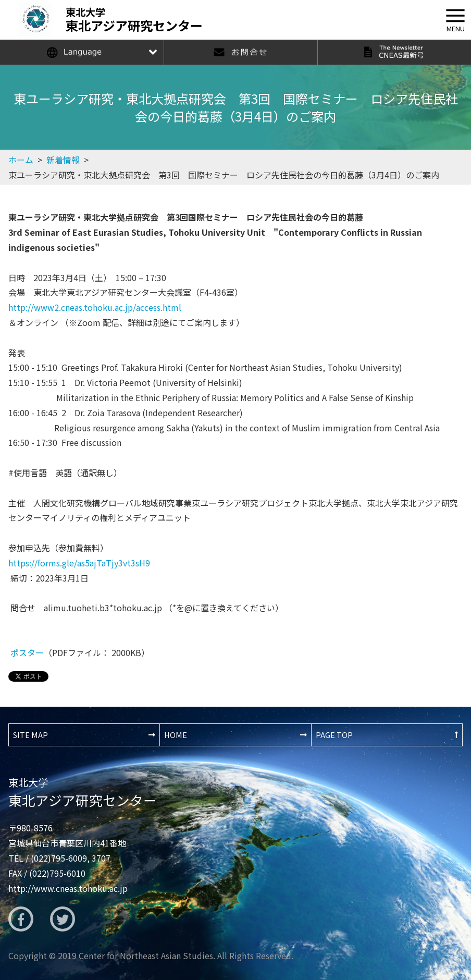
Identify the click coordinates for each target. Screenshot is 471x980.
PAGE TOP (334, 735)
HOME (176, 735)
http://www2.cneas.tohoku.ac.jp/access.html (95, 307)
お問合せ (240, 52)
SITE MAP (30, 735)
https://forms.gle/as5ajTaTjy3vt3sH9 (79, 563)
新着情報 (63, 160)
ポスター (27, 652)
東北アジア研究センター (83, 792)
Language (82, 52)
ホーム (21, 160)
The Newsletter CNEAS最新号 (394, 52)
